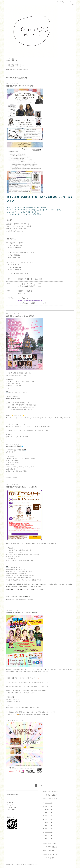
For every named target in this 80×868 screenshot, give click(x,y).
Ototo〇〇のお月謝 (48, 851)
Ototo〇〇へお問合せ (49, 858)
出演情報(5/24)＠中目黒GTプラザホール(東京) (23, 613)
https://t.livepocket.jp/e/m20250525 (38, 714)
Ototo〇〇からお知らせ (50, 799)
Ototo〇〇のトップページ (50, 791)
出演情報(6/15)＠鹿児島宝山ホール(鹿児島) (22, 487)
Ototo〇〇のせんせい (49, 843)
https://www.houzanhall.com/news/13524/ (20, 600)
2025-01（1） (49, 816)
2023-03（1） (49, 838)
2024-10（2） (49, 819)
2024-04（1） (49, 829)
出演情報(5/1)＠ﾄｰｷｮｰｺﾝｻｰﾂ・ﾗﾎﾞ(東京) (20, 86)
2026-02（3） (49, 803)
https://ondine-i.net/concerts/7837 (31, 301)
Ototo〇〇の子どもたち (50, 847)
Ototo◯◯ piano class (17, 864)
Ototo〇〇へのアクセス (50, 854)
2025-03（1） (49, 813)
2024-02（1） (49, 832)
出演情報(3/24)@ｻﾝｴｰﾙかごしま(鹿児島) (20, 316)
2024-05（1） (49, 826)
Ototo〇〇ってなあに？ (50, 795)
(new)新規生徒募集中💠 (15, 446)
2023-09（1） (49, 835)
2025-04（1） (49, 809)
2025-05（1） (49, 806)
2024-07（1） (49, 822)
